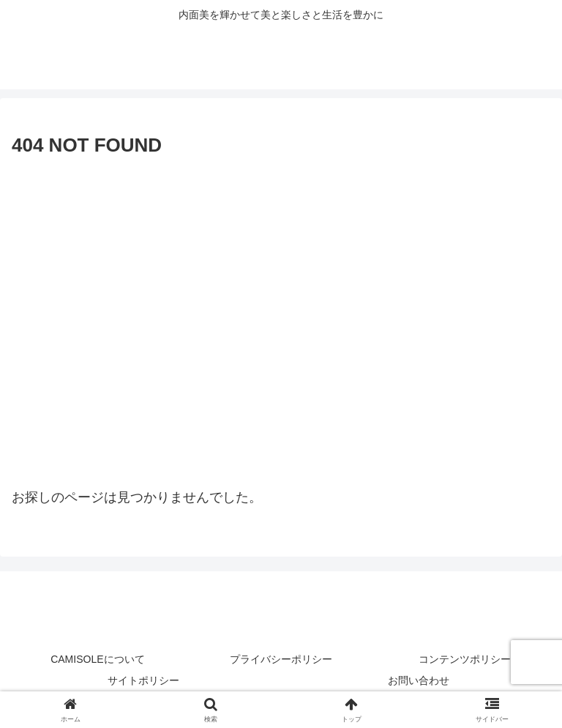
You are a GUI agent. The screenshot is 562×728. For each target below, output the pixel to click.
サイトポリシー (143, 680)
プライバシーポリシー (281, 659)
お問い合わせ (419, 680)
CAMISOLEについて (97, 659)
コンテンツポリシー (465, 659)
